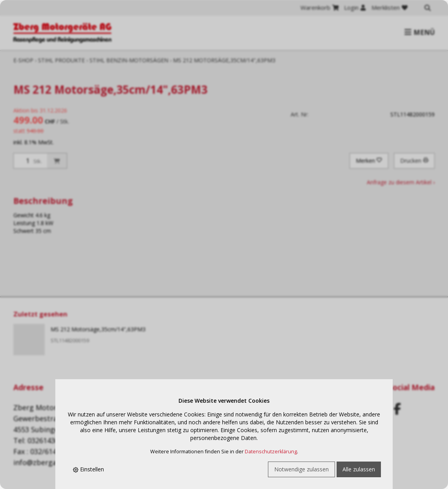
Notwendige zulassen (301, 469)
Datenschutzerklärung (271, 452)
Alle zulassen (359, 469)
